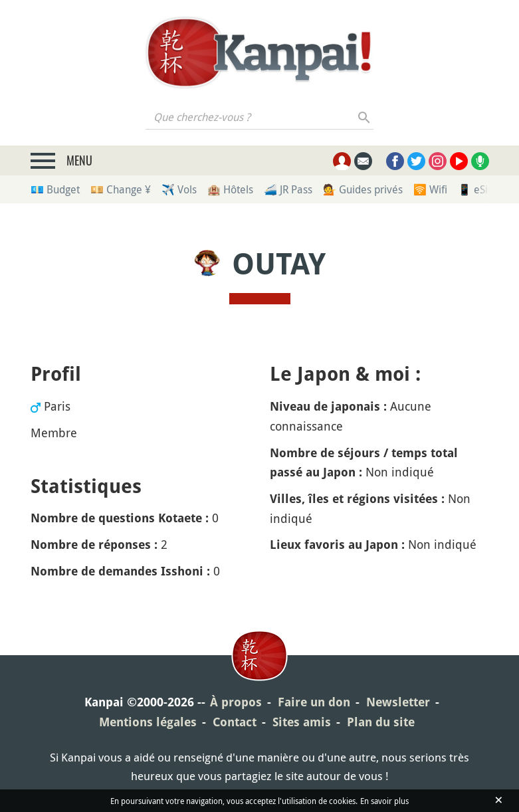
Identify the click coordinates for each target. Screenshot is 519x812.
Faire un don (314, 702)
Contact (235, 722)
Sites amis (302, 722)
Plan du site (381, 722)
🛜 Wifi (430, 189)
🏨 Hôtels (230, 189)
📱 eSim (477, 189)
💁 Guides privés (363, 189)
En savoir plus (384, 801)
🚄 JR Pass (288, 189)
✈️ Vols (179, 189)
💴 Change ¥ (121, 189)
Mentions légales (148, 722)
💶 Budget (55, 189)
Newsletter (398, 702)
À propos (236, 702)
